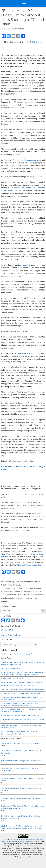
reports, (25, 265)
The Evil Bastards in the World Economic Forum (18, 686)
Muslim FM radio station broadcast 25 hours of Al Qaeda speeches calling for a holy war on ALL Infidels (23, 598)
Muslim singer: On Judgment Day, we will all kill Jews (20, 743)
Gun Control (6, 585)
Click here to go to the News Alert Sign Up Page (17, 654)
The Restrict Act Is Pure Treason (13, 678)
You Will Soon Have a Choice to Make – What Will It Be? (21, 693)
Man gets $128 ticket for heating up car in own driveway (21, 761)
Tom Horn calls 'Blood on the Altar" (27, 565)
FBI (41, 582)
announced (32, 160)
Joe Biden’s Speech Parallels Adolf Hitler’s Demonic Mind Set (23, 690)
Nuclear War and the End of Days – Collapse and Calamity (22, 682)
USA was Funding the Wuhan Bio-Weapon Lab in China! (21, 798)
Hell (19, 505)
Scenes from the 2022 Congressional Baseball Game (20, 716)
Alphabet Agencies (12, 582)
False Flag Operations (29, 582)
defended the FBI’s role (20, 353)
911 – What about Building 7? (12, 669)
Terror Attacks (18, 585)
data (33, 80)
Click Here (37, 42)
